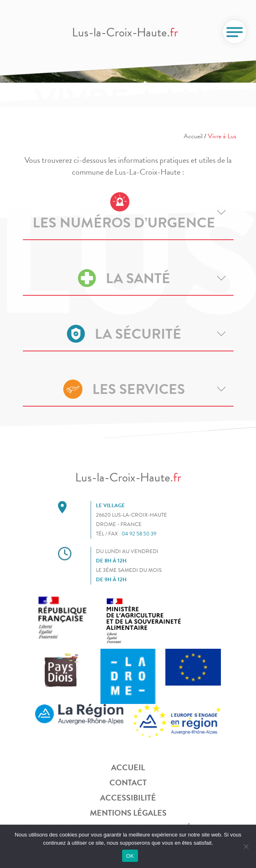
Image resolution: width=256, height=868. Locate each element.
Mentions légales (128, 813)
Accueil (193, 136)
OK (130, 856)
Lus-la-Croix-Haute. (125, 32)
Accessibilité (128, 798)
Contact (128, 783)
